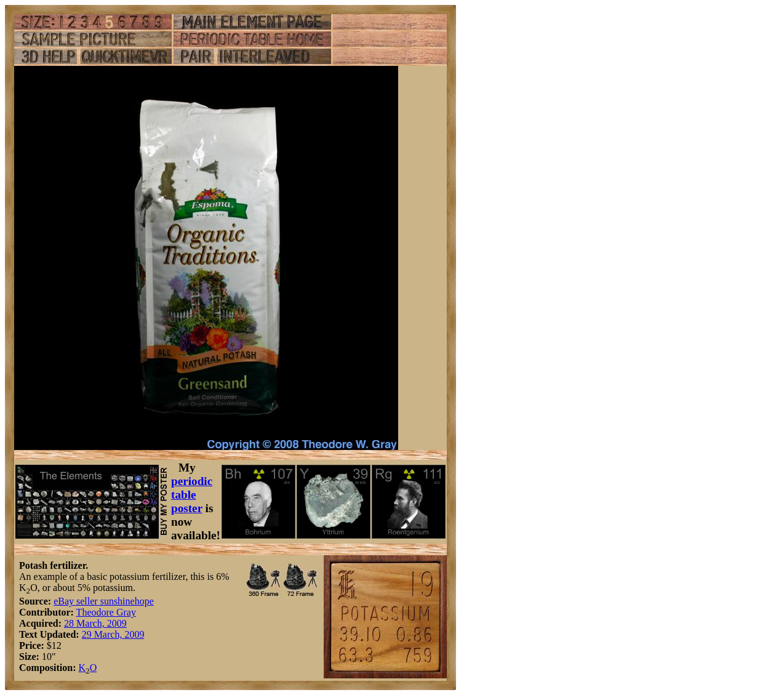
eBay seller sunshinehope (104, 601)
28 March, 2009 (95, 623)
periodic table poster (192, 495)
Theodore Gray (106, 612)
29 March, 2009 (113, 634)
